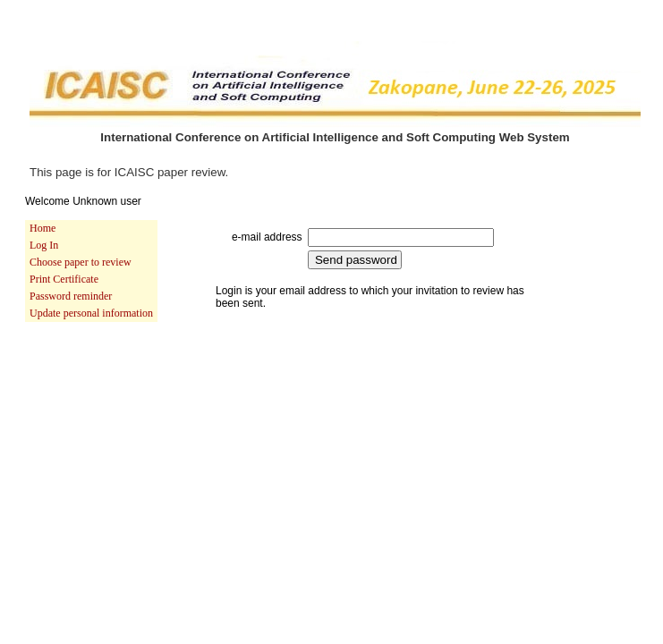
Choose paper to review (81, 262)
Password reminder (71, 296)
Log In (44, 245)
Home (42, 228)
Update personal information (91, 313)
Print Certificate (64, 279)
